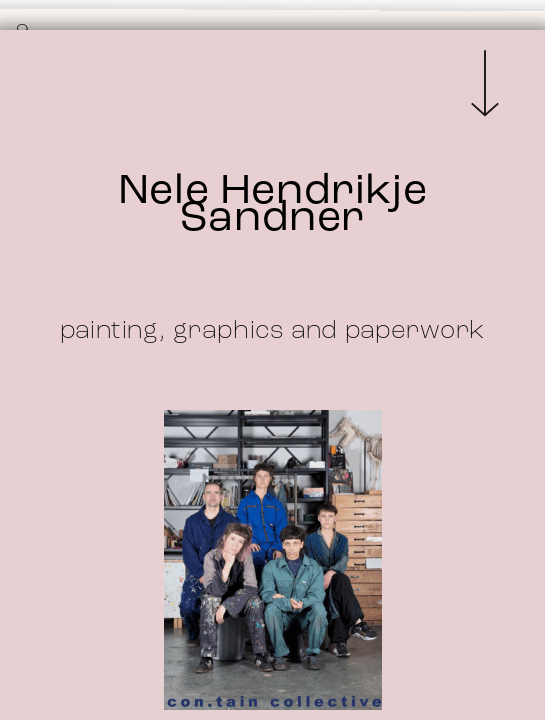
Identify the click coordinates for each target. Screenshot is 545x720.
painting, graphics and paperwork (272, 331)
